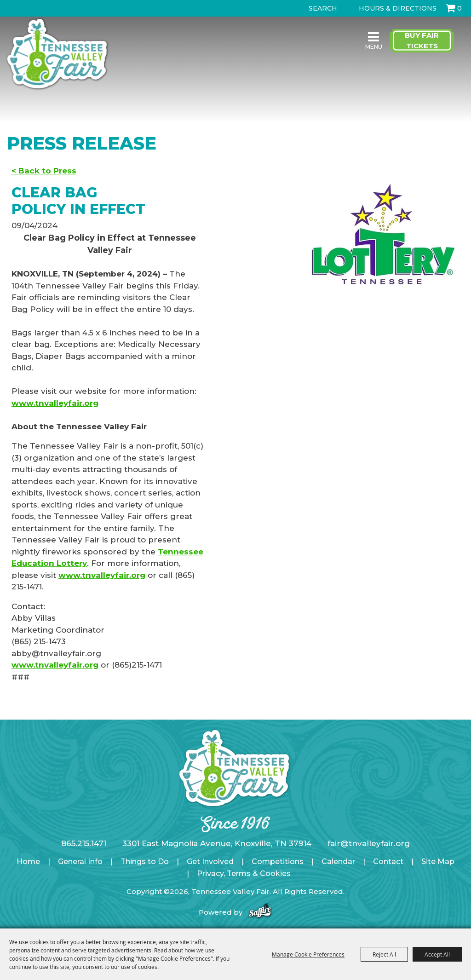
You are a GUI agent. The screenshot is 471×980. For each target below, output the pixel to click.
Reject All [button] (384, 954)
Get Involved (210, 862)
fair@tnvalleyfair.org (369, 843)
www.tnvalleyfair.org (55, 403)
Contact (388, 862)
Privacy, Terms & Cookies (244, 873)
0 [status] (460, 8)
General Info (80, 862)
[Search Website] (325, 8)
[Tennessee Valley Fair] (57, 55)
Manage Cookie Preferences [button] (308, 954)
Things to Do (145, 862)
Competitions (278, 862)
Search (301, 8)
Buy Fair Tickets (422, 40)
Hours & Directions (398, 8)
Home (28, 862)
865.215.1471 (84, 843)
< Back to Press (44, 171)
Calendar (338, 862)
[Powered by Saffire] (260, 912)
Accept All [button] (437, 954)
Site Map (438, 862)
